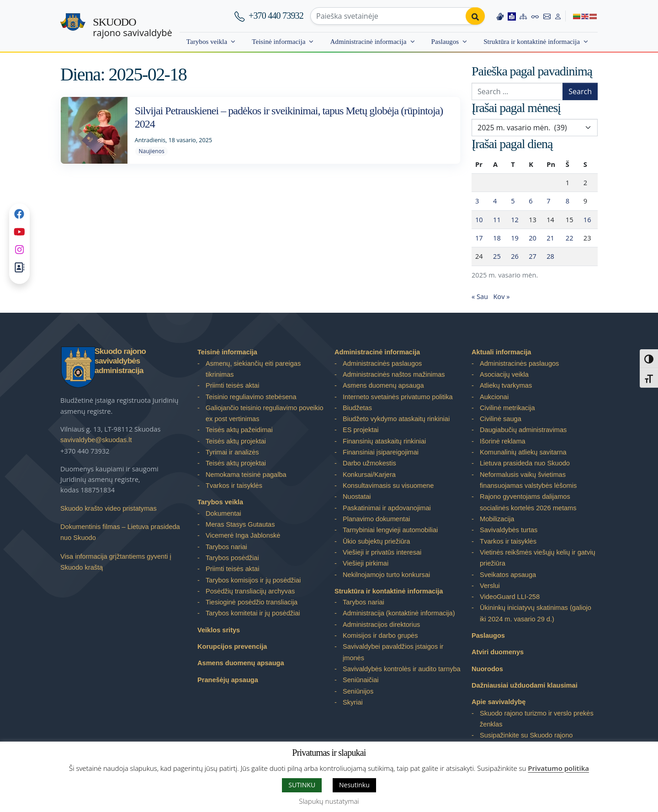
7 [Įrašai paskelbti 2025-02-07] (548, 201)
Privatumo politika (558, 768)
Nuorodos (487, 669)
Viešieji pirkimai (366, 563)
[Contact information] (547, 16)
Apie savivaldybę (499, 702)
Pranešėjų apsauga (228, 680)
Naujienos (151, 151)
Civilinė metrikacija (507, 408)
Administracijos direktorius (381, 625)
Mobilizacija (497, 519)
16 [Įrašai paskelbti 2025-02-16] (587, 219)
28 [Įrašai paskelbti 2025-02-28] (550, 256)
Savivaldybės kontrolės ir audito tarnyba (402, 669)
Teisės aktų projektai (236, 441)
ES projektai (361, 430)
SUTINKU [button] (302, 785)
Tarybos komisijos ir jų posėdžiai (253, 580)
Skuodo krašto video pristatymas (109, 508)
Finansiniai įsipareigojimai (381, 452)
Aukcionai (494, 397)
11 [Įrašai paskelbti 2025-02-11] (497, 219)
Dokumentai (223, 513)
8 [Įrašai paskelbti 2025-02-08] (568, 201)
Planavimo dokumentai (376, 519)
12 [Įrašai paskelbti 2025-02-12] (515, 219)
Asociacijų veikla (504, 374)
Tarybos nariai (226, 547)
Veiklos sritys (219, 630)
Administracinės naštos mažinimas (394, 374)
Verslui (490, 586)
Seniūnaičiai (361, 680)
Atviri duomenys (498, 652)
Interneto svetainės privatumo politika (398, 397)
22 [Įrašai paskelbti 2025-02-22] (570, 238)
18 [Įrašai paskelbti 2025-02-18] (497, 238)
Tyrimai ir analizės (232, 452)
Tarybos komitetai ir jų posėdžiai (253, 613)
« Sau (480, 296)
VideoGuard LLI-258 (510, 597)
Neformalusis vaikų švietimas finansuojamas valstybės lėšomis (528, 480)
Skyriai (353, 702)
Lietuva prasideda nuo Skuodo (525, 463)
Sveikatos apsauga (508, 575)
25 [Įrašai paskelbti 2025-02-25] (497, 256)
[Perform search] (475, 16)
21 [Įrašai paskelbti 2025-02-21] (550, 238)
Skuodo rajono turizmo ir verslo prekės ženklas (537, 719)
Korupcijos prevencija (232, 646)
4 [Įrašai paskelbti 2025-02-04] (495, 201)
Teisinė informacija (279, 41)
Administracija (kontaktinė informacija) (399, 613)
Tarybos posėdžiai (232, 558)
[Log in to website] (558, 16)
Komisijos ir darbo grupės (380, 636)
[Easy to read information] (512, 16)
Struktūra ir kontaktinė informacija (532, 41)
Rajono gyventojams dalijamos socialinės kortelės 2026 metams (528, 502)
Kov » (501, 296)
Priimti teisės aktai (232, 385)
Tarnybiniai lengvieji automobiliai (390, 530)
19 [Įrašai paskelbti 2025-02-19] (515, 238)
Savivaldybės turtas (509, 530)
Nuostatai (357, 497)
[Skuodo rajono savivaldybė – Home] (73, 26)
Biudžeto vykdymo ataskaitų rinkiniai (396, 419)
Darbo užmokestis (369, 463)
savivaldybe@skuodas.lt (96, 440)
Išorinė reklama (503, 441)
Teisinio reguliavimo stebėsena (251, 397)
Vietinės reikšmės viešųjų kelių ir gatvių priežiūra (538, 558)
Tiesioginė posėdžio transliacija (252, 602)
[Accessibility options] (535, 16)
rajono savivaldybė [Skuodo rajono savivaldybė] (132, 27)
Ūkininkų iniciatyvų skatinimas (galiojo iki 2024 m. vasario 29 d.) (536, 613)
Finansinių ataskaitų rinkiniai (384, 441)
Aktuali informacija (501, 352)
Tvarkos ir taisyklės (234, 486)
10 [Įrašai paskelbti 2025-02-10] (479, 219)
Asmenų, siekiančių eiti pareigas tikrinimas (253, 369)
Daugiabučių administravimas (523, 430)
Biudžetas (357, 408)
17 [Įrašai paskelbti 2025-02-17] (479, 238)
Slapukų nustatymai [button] (329, 801)
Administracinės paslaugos (382, 363)
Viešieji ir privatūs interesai (382, 552)
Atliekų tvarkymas (506, 385)
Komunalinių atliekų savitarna (523, 452)
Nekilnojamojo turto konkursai (386, 575)
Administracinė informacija (368, 41)
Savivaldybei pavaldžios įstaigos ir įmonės (393, 652)
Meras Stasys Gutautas (240, 524)
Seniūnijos (358, 691)
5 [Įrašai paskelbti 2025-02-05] (513, 201)
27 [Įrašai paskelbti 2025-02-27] (533, 256)
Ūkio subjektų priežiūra (376, 541)
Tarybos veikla (207, 41)
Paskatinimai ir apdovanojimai (387, 508)
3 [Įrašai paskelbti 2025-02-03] (477, 201)
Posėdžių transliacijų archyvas (250, 591)
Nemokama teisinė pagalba (246, 475)
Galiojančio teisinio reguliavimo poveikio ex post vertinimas (265, 413)
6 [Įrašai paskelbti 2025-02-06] (531, 201)
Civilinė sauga (501, 419)
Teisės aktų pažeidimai (239, 430)
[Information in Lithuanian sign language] (500, 16)
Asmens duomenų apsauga (241, 663)
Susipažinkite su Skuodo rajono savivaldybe (526, 741)
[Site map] (523, 16)
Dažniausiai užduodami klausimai (525, 685)
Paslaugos (445, 41)
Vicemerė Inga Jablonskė (243, 535)
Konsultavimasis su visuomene (388, 486)
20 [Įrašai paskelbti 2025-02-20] (533, 238)
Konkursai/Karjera (369, 475)
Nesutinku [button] (354, 785)
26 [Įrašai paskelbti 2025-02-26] (515, 256)
